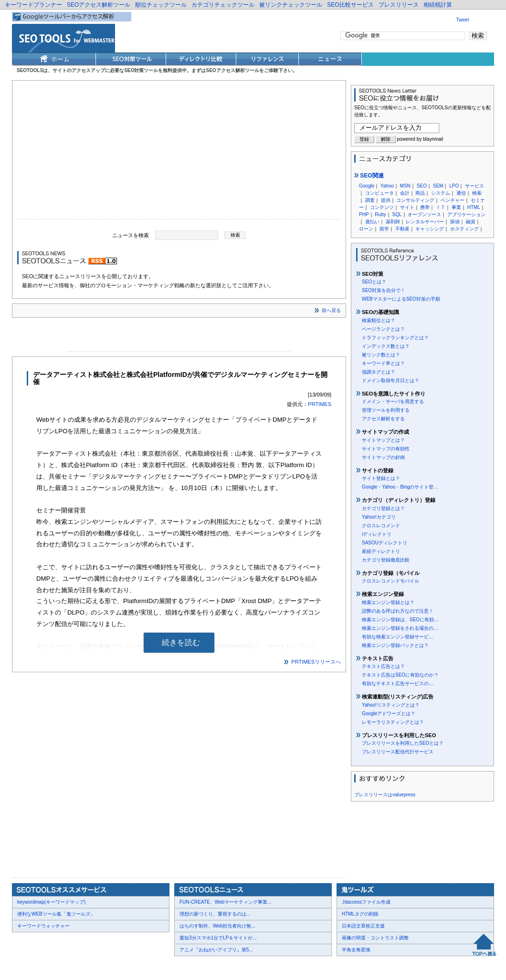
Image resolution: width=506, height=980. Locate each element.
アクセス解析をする (383, 419)
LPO (454, 186)
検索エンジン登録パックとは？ (395, 645)
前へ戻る (331, 310)
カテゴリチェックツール (223, 5)
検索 (477, 193)
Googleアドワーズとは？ (389, 714)
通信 (461, 193)
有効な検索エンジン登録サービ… (398, 637)
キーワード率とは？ (383, 363)
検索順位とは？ (379, 320)
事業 (456, 207)
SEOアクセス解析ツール (99, 5)
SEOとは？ (374, 282)
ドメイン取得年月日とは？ (390, 381)
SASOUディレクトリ (385, 543)
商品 (420, 193)
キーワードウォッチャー (43, 926)
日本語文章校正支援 (363, 926)
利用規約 (129, 966)
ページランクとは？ (383, 329)
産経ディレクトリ (381, 551)
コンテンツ (382, 207)
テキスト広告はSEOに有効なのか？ (400, 675)
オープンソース (424, 214)
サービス (474, 186)
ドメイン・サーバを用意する (393, 401)
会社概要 (29, 966)
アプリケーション (466, 214)
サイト (407, 207)
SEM (438, 186)
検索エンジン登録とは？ (388, 602)
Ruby (380, 214)
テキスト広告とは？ (383, 666)
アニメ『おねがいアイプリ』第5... (216, 950)
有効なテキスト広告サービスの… (398, 683)
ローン (366, 229)
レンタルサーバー (425, 222)
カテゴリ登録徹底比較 (386, 560)
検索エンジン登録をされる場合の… (400, 628)
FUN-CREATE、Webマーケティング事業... (225, 902)
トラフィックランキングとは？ (395, 338)
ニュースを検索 (131, 235)
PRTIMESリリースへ (316, 662)
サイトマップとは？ (383, 440)
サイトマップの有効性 (386, 449)
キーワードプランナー (33, 5)
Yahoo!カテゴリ (379, 517)
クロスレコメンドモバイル (390, 581)
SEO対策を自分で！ (384, 290)
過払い (372, 222)
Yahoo (387, 186)
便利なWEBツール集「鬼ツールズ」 (56, 914)
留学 (384, 229)
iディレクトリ (377, 534)
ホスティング (464, 229)
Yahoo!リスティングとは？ (391, 705)
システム (441, 193)
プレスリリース (399, 5)
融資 (471, 222)
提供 (386, 200)
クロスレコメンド (381, 526)
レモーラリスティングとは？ (393, 722)
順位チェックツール (161, 5)
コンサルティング (415, 200)
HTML (474, 207)
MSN (405, 186)
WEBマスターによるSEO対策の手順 (401, 299)
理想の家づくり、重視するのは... (215, 914)
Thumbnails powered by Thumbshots (187, 966)
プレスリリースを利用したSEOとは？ (403, 743)
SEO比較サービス (350, 5)
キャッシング (430, 229)
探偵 (455, 222)
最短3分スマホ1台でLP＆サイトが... (218, 938)
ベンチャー (453, 200)
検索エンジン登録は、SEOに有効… (400, 620)
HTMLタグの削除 (360, 914)
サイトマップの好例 (383, 457)
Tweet (463, 20)
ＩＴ (441, 207)
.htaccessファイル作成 (366, 902)
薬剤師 (393, 222)
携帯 (425, 207)
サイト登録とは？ (381, 478)
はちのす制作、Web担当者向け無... (217, 926)
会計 (405, 193)
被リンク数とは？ (381, 355)
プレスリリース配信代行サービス (398, 752)
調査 (370, 200)
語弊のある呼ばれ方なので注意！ (398, 611)
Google (367, 186)
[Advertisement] (179, 152)
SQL (397, 214)
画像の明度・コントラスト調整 (375, 938)
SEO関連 (369, 176)
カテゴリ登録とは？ (383, 508)
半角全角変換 (356, 950)
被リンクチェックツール (291, 5)
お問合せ (57, 966)
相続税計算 (438, 5)
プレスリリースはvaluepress (385, 795)
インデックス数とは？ (386, 346)
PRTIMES (320, 404)
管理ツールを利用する (386, 410)
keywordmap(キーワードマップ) (51, 902)
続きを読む (181, 642)
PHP (364, 214)
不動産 (402, 229)
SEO (422, 186)
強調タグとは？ (379, 372)
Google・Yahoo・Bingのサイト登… (400, 487)
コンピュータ (379, 193)
